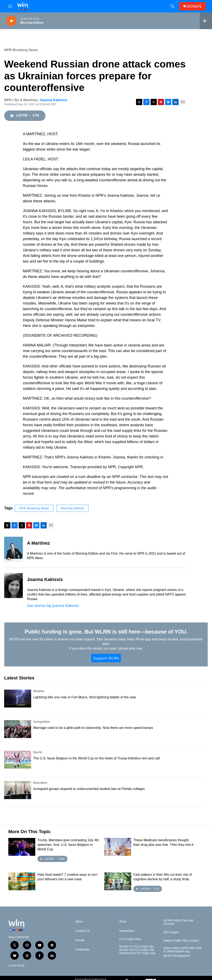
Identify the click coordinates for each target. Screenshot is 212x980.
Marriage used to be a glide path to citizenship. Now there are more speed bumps (93, 728)
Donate (80, 940)
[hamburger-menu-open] (10, 6)
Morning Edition (72, 508)
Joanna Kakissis (53, 100)
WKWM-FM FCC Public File (137, 953)
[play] (11, 21)
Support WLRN (106, 658)
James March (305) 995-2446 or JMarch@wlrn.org (183, 950)
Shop (123, 922)
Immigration (42, 722)
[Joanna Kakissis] (13, 586)
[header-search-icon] (173, 6)
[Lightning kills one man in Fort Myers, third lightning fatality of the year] (18, 699)
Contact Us (82, 931)
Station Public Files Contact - (182, 941)
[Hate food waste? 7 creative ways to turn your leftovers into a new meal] (22, 881)
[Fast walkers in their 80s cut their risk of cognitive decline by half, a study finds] (118, 881)
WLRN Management (177, 956)
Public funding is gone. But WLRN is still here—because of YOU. (106, 632)
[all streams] (206, 21)
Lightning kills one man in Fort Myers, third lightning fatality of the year (85, 697)
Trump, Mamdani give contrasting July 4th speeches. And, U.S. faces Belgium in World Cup (68, 845)
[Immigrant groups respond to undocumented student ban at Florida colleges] (18, 790)
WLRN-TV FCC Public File (137, 947)
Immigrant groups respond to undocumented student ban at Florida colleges (89, 789)
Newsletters (127, 931)
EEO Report (171, 932)
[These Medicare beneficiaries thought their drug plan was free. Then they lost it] (118, 847)
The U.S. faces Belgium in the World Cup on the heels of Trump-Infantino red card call (96, 758)
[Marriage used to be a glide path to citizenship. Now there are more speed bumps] (18, 729)
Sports (38, 752)
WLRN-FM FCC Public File (137, 950)
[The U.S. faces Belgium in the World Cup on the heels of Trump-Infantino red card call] (18, 760)
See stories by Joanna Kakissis (53, 605)
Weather (39, 691)
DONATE (194, 6)
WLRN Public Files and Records (178, 922)
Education (40, 783)
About (79, 922)
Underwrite (82, 950)
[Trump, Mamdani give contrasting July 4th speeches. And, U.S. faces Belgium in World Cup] (22, 847)
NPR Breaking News (21, 50)
